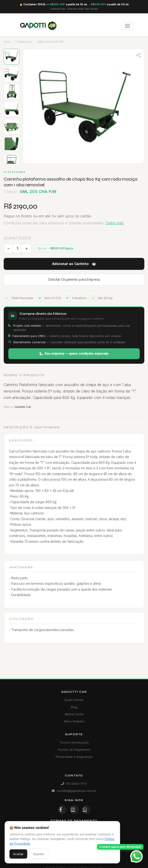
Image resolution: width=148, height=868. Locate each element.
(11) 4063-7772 (74, 784)
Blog (74, 707)
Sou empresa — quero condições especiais (74, 354)
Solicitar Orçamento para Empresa (74, 279)
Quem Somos (74, 700)
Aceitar (18, 854)
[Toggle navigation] (128, 26)
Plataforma (24, 42)
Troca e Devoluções (74, 742)
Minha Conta (74, 714)
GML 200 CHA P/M (51, 42)
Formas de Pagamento (74, 750)
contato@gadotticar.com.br (74, 791)
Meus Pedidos (74, 721)
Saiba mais (115, 223)
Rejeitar (39, 854)
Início (7, 42)
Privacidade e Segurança (74, 757)
